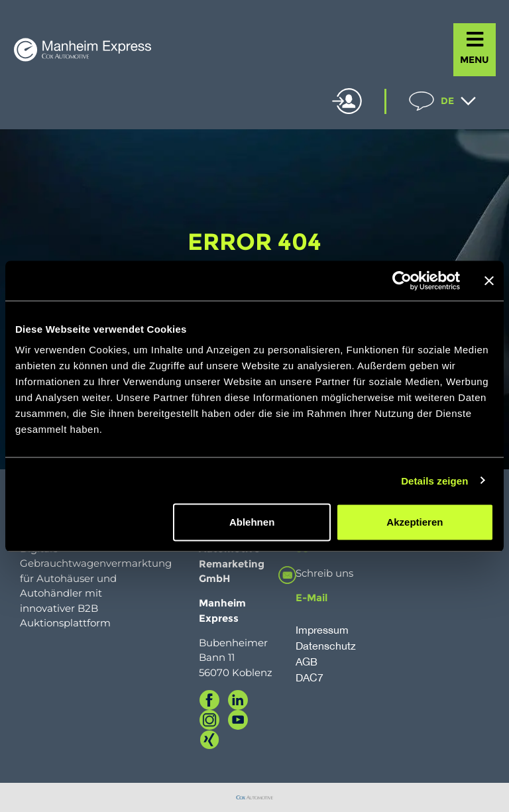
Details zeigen (434, 480)
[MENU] (475, 39)
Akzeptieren (415, 522)
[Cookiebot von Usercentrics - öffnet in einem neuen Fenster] (402, 280)
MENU (475, 60)
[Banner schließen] (489, 280)
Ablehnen (252, 522)
